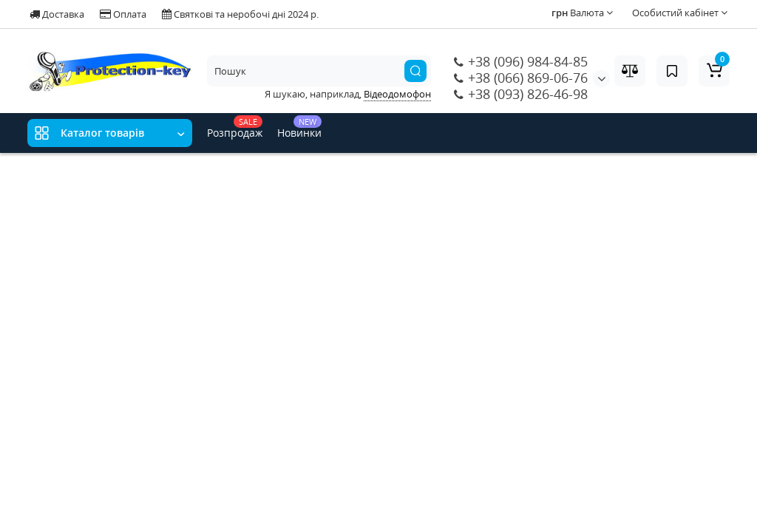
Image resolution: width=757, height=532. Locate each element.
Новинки (299, 127)
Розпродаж (235, 127)
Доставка (57, 14)
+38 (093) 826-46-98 (521, 94)
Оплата (123, 14)
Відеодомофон (397, 94)
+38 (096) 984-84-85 (521, 61)
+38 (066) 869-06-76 (521, 78)
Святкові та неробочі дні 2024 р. (240, 14)
